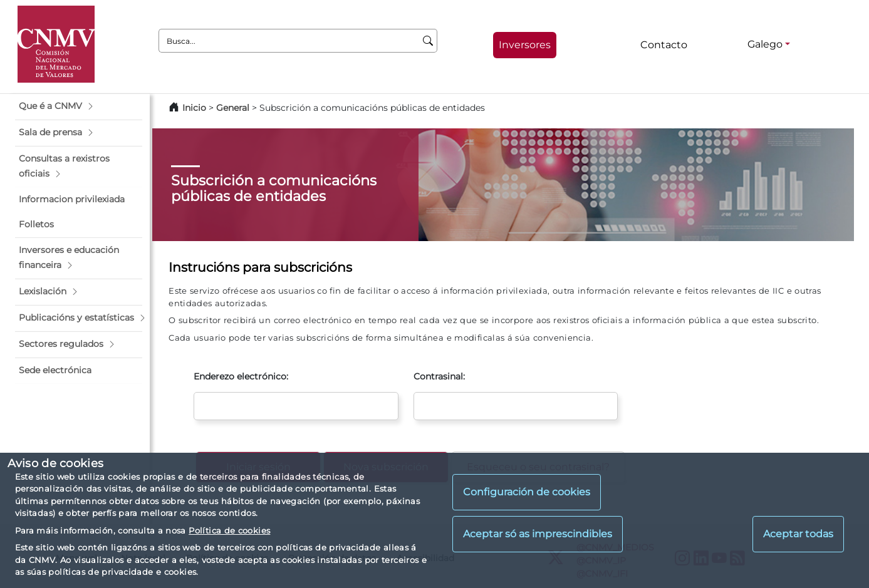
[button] (79, 106)
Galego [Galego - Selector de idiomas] (765, 44)
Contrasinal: (439, 376)
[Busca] (428, 41)
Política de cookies (229, 530)
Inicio (194, 108)
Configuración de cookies (527, 492)
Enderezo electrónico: (241, 376)
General (233, 108)
